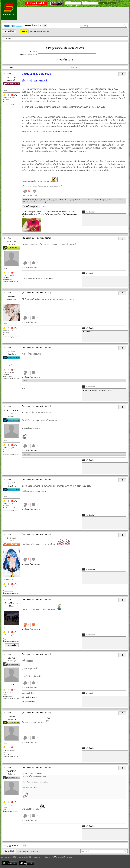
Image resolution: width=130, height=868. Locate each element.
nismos (90, 200)
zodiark (110, 200)
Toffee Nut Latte (28, 202)
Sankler (36, 202)
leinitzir (121, 200)
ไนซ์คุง (61, 200)
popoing (71, 200)
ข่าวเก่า (10, 857)
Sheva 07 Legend (12, 603)
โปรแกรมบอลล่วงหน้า (36, 857)
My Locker (88, 212)
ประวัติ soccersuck (57, 857)
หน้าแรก (4, 857)
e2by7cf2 (12, 658)
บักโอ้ (66, 200)
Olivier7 (77, 200)
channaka (84, 200)
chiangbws (103, 200)
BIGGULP (12, 771)
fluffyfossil (12, 538)
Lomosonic (88, 331)
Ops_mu (55, 200)
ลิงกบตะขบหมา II (29, 200)
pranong (12, 351)
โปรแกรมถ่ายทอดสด (21, 857)
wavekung (43, 202)
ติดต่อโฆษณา (69, 857)
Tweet (43, 207)
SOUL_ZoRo (47, 200)
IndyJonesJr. (12, 77)
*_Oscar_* (39, 200)
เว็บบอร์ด (47, 857)
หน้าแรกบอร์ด (34, 32)
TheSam (115, 200)
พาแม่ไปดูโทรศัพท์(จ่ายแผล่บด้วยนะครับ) (98, 390)
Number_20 (26, 454)
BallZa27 (96, 200)
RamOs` (12, 483)
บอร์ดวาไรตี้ (45, 32)
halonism (12, 716)
